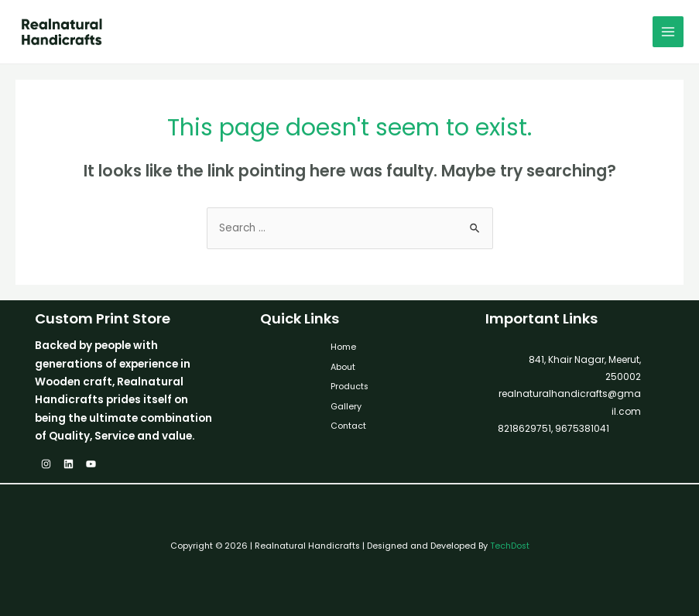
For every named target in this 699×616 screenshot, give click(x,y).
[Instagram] (46, 464)
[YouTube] (91, 464)
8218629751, (525, 428)
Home (343, 347)
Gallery (346, 407)
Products (349, 387)
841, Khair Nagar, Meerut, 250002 (585, 368)
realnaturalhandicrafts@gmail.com (570, 402)
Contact (348, 426)
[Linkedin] (69, 464)
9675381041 (581, 428)
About (343, 367)
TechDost (510, 546)
